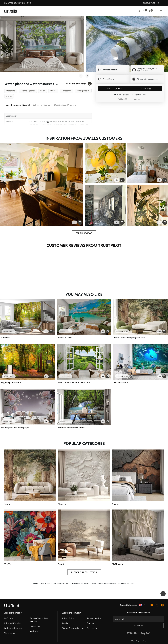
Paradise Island (65, 331)
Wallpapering (10, 626)
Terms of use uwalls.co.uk (73, 621)
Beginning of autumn (11, 376)
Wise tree (5, 331)
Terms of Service (94, 611)
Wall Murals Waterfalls (80, 577)
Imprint (65, 616)
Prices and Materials (13, 616)
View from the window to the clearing (75, 376)
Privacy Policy (68, 611)
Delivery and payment (13, 621)
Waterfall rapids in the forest (71, 421)
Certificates (35, 619)
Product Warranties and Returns (40, 613)
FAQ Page (8, 611)
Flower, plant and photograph (15, 421)
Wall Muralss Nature (61, 577)
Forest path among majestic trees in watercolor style (131, 331)
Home (35, 577)
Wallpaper (34, 624)
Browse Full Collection (84, 565)
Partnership (92, 621)
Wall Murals (45, 577)
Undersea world (122, 376)
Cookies (90, 616)
